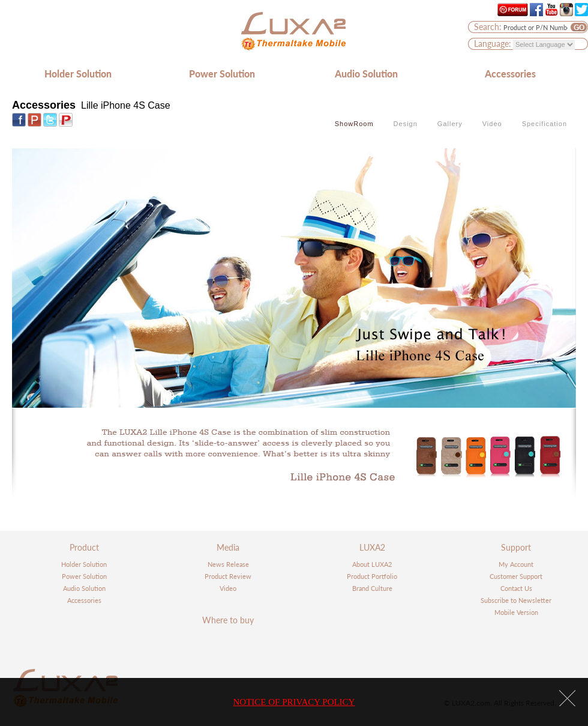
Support (516, 547)
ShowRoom (354, 124)
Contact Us (516, 588)
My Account (516, 564)
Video (492, 124)
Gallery (450, 124)
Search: (488, 27)
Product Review (228, 576)
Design (406, 124)
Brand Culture (372, 588)
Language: (493, 44)
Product (84, 547)
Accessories (510, 74)
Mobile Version (516, 612)
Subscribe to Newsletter (516, 600)
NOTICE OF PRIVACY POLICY (294, 702)
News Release (228, 564)
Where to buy (228, 620)
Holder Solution (78, 74)
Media (228, 547)
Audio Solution (366, 74)
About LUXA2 (372, 564)
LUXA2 (372, 547)
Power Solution (222, 74)
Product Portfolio (372, 576)
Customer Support (516, 576)
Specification (544, 124)
